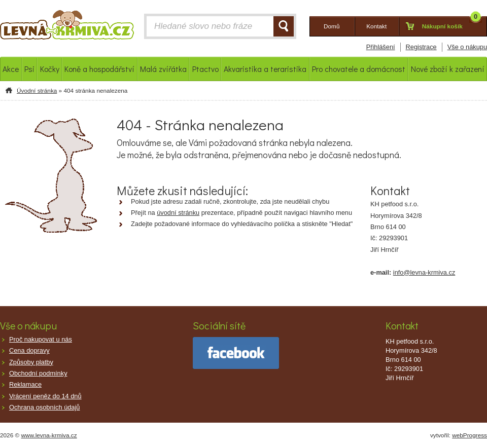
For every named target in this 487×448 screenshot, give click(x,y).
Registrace (421, 47)
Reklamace (25, 384)
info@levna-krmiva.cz (424, 272)
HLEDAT (284, 26)
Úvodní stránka (37, 91)
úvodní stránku (178, 213)
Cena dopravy (29, 350)
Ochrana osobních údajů (44, 407)
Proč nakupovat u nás (41, 339)
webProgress (469, 435)
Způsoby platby (31, 362)
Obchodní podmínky (38, 373)
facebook (236, 353)
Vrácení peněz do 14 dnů (45, 396)
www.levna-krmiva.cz (49, 435)
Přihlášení (381, 47)
